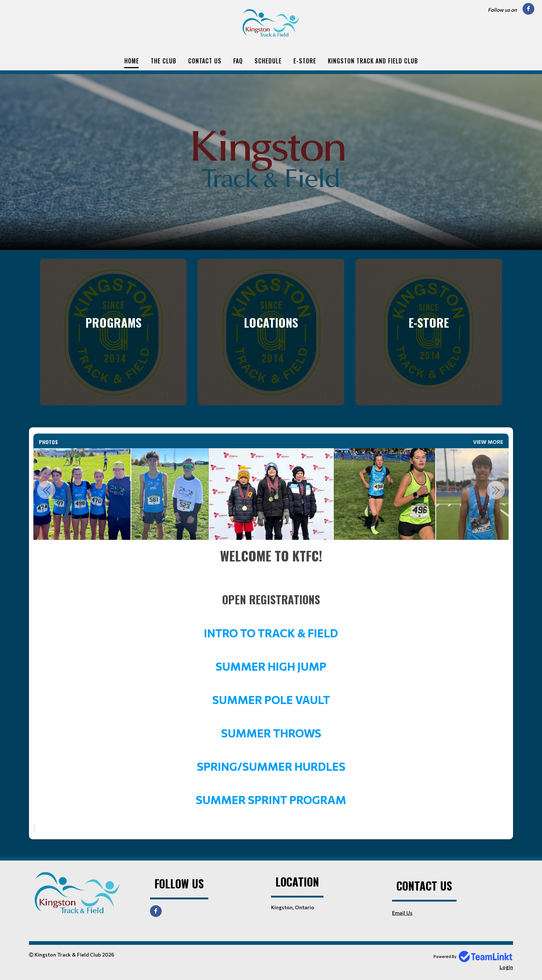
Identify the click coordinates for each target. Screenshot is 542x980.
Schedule (268, 61)
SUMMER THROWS (271, 733)
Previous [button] (46, 490)
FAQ (238, 61)
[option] (170, 494)
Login (506, 967)
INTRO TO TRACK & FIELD (271, 633)
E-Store (305, 61)
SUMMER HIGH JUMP (271, 666)
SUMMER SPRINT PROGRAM (271, 800)
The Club (164, 61)
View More (488, 442)
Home (132, 61)
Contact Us (205, 61)
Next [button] (496, 490)
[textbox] (271, 677)
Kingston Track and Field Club (373, 61)
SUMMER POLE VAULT (271, 699)
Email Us (402, 913)
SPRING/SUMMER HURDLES (271, 766)
